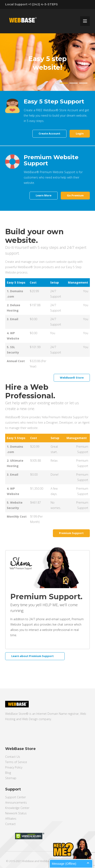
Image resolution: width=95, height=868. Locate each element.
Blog (8, 773)
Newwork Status (16, 813)
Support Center (15, 797)
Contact (10, 824)
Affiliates (11, 819)
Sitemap (11, 778)
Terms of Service (16, 762)
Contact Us (13, 757)
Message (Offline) (64, 864)
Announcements (16, 803)
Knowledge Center (17, 808)
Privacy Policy (14, 767)
